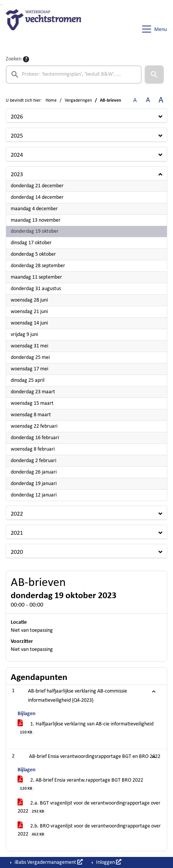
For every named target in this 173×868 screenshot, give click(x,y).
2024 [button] (17, 155)
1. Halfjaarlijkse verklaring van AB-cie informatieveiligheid (86, 728)
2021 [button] (17, 533)
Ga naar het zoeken (1, 5)
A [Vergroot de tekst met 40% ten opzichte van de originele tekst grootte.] (161, 100)
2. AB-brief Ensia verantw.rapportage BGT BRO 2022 (80, 785)
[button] (154, 75)
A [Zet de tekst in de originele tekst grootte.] (135, 101)
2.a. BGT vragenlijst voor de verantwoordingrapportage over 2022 (89, 808)
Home (51, 101)
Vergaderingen (78, 101)
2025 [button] (17, 136)
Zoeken (14, 59)
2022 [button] (17, 514)
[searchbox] (74, 75)
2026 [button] (17, 117)
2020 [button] (17, 552)
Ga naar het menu (2, 5)
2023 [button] (17, 175)
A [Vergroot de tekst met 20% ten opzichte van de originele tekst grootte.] (148, 100)
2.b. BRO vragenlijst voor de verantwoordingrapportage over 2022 (89, 831)
